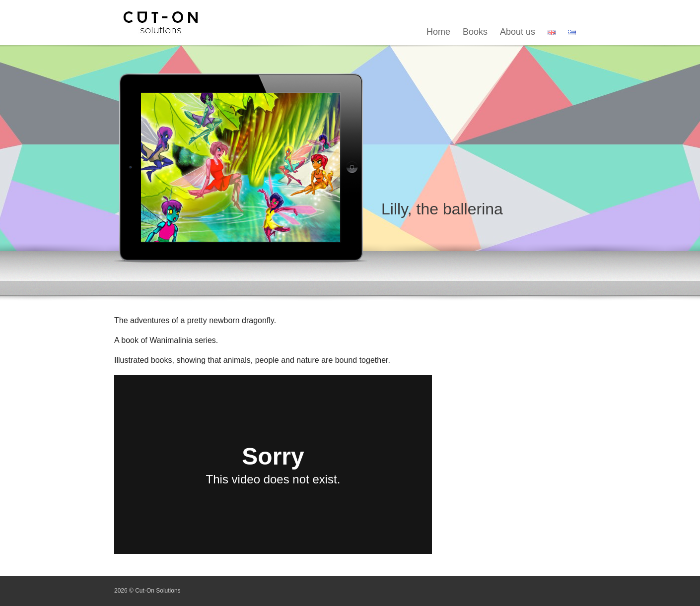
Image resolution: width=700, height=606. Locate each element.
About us (518, 32)
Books (475, 32)
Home (438, 32)
